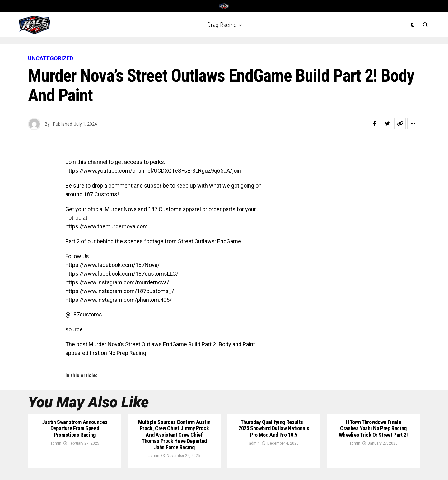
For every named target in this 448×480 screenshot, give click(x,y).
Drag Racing (222, 25)
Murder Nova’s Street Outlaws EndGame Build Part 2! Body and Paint (172, 344)
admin (56, 443)
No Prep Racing (127, 353)
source (74, 329)
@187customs (84, 314)
